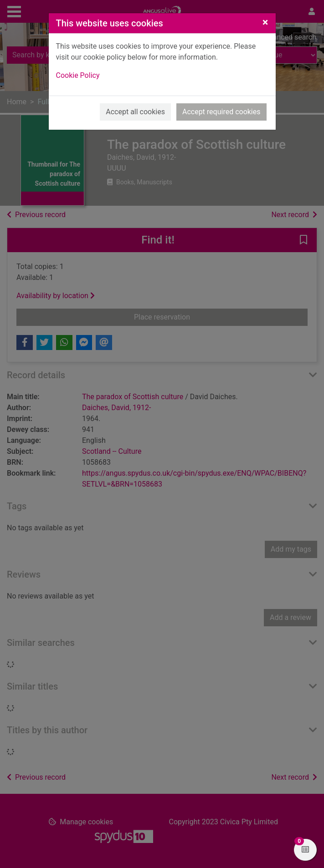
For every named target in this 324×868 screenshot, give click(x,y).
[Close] (265, 22)
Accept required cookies (221, 112)
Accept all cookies (135, 112)
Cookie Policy (78, 75)
